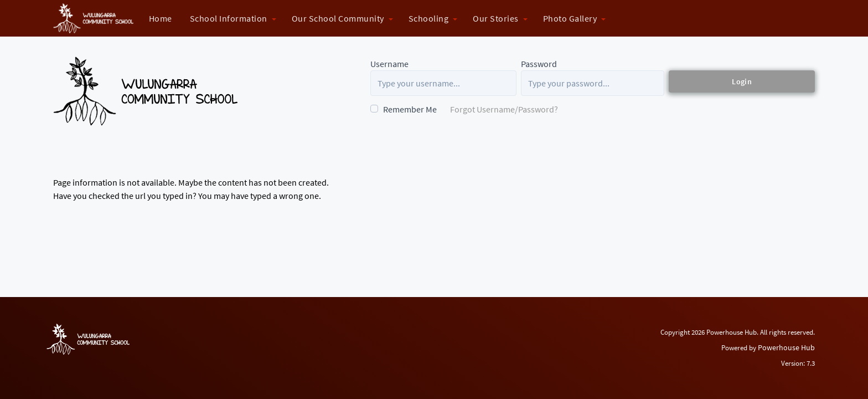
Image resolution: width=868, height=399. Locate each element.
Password (539, 64)
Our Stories (496, 18)
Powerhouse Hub (786, 347)
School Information (229, 18)
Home (161, 18)
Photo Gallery (570, 18)
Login (742, 81)
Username (389, 64)
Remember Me (410, 109)
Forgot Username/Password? (504, 109)
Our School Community (338, 18)
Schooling (429, 18)
